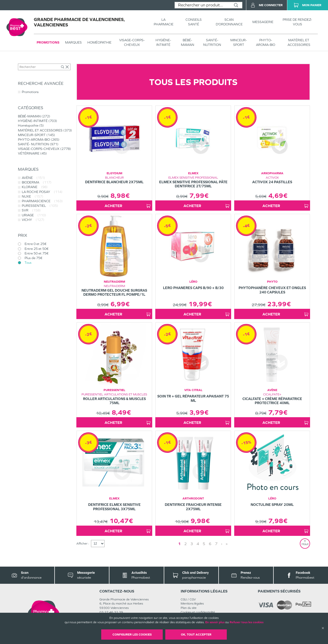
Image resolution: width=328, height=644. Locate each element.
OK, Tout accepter (196, 635)
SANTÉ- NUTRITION (212, 42)
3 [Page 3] (192, 544)
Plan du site (189, 608)
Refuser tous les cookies (247, 622)
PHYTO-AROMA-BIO (266, 42)
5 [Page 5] (204, 544)
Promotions (48, 42)
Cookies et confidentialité (198, 612)
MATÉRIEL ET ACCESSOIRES (299, 42)
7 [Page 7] (216, 544)
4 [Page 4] (198, 544)
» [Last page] (227, 544)
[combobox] (202, 5)
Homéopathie (99, 42)
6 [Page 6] (210, 544)
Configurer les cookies (132, 635)
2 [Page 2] (186, 544)
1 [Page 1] (179, 544)
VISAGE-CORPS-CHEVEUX (132, 42)
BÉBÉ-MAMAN (188, 42)
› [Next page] (222, 544)
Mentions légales (192, 604)
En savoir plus (215, 622)
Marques (73, 42)
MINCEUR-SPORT (239, 42)
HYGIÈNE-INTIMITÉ (163, 42)
